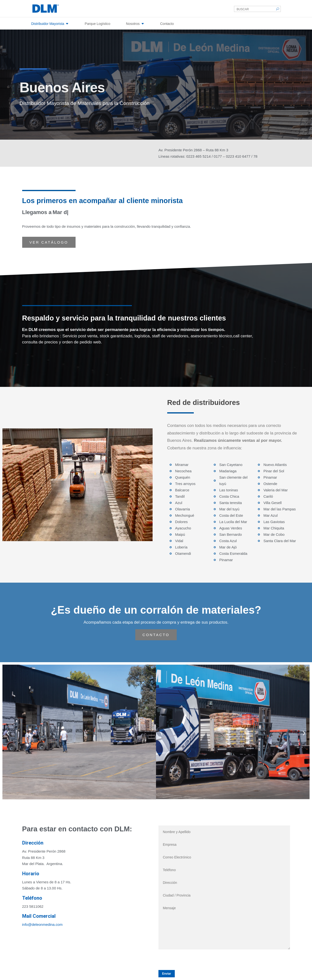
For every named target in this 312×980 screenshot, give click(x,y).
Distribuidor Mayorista (48, 24)
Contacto (167, 24)
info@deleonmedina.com (42, 924)
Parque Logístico (98, 24)
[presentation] (195, 959)
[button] (8, 733)
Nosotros (133, 24)
